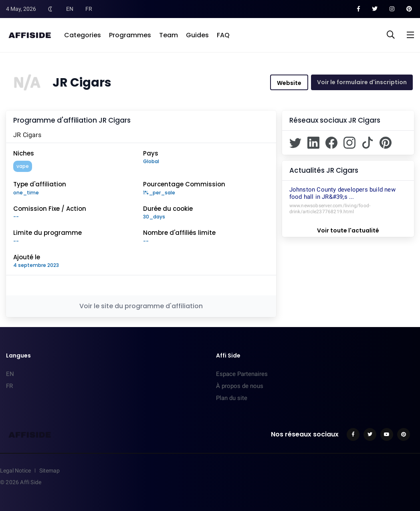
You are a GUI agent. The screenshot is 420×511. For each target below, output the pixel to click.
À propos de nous (240, 386)
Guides (197, 35)
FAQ (223, 35)
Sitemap (49, 471)
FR (89, 9)
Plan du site (232, 398)
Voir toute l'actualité (348, 230)
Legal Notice (15, 471)
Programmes (130, 35)
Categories (83, 35)
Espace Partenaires (242, 374)
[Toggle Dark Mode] (50, 9)
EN (70, 9)
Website (289, 83)
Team (169, 35)
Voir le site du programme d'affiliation (141, 306)
